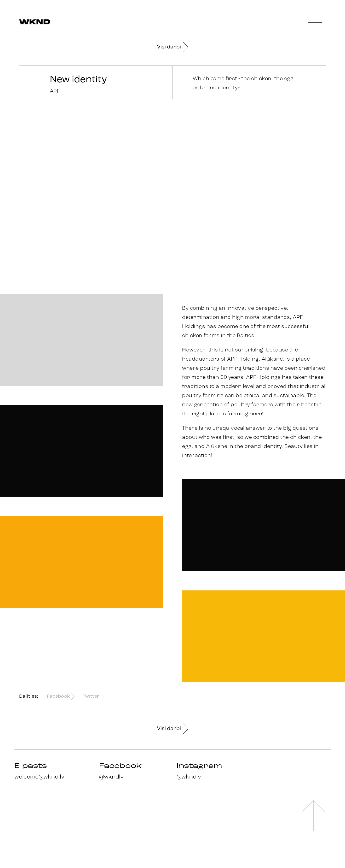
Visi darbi (172, 47)
